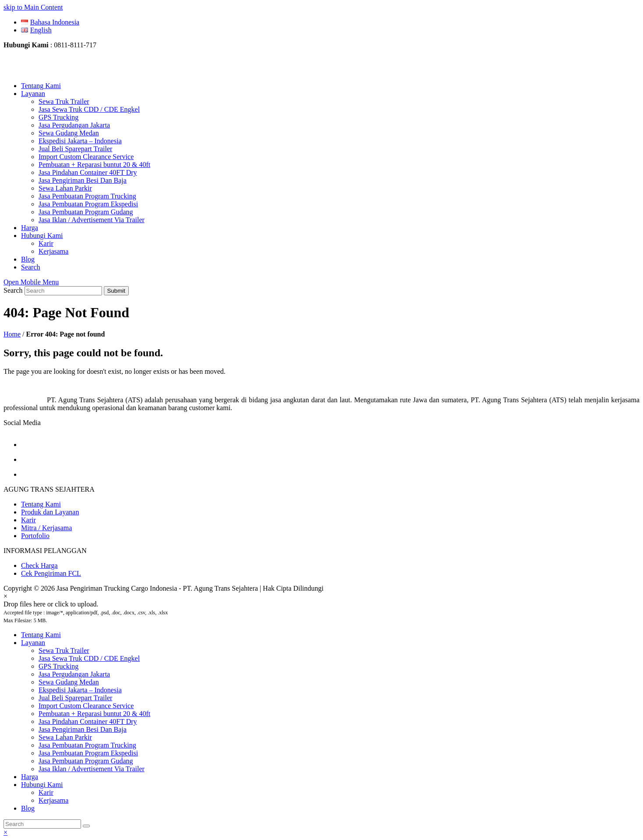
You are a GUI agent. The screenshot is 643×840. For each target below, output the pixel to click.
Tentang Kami (41, 504)
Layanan (33, 643)
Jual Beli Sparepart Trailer (75, 698)
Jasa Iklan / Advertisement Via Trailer (92, 769)
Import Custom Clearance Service (86, 706)
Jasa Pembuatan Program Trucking (87, 745)
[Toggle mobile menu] (31, 282)
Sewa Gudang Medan (69, 682)
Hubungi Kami (42, 785)
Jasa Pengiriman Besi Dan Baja (83, 729)
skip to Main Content (33, 7)
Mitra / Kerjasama (46, 528)
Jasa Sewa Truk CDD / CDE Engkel (89, 658)
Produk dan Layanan (50, 512)
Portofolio (35, 536)
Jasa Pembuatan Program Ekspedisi (88, 753)
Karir (28, 520)
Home (12, 334)
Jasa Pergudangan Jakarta (74, 674)
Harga (30, 777)
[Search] (42, 824)
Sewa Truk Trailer (64, 650)
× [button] (5, 832)
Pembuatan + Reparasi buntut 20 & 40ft (94, 714)
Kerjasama (53, 800)
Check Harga (39, 565)
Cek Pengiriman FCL (51, 573)
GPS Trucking (58, 666)
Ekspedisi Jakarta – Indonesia (80, 690)
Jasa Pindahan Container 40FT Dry (88, 721)
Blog (28, 808)
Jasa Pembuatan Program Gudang (86, 761)
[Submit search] (86, 826)
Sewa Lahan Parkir (65, 737)
